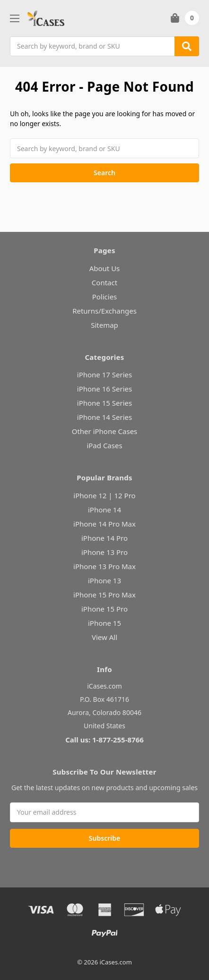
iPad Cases (104, 445)
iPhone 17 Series (104, 375)
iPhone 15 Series (104, 403)
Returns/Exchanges (104, 311)
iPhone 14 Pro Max (104, 524)
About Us (105, 268)
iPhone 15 (104, 623)
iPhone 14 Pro (104, 538)
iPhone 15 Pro (104, 609)
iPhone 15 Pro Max (104, 595)
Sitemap (104, 325)
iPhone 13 (104, 580)
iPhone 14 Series (104, 417)
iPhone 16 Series (104, 389)
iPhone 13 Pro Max (104, 566)
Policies (105, 297)
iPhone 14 (104, 510)
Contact (104, 282)
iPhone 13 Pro (104, 552)
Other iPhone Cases (105, 431)
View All (104, 637)
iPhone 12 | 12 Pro (104, 495)
